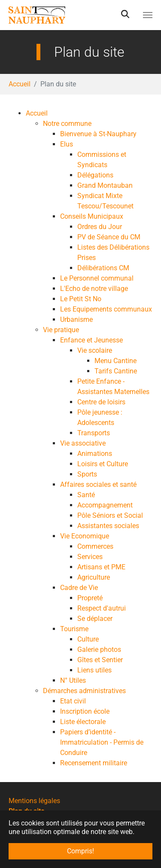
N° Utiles (73, 680)
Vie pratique (61, 330)
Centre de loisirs (101, 402)
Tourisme (74, 629)
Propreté (90, 598)
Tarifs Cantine (116, 371)
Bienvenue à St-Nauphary (98, 134)
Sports (87, 474)
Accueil (37, 113)
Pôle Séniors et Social (110, 515)
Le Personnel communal (97, 278)
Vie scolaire (95, 350)
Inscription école (85, 711)
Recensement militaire (94, 763)
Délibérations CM (103, 268)
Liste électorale (83, 722)
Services (90, 557)
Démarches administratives (84, 691)
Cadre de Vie (79, 588)
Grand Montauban (105, 185)
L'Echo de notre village (94, 289)
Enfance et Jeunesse (91, 340)
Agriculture (94, 577)
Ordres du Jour (100, 227)
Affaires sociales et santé (98, 484)
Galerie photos (99, 649)
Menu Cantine (115, 361)
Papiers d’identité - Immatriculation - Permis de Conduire (102, 742)
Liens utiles (94, 670)
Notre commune (67, 124)
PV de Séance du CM (109, 237)
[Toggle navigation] (148, 15)
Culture (88, 639)
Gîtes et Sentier (100, 660)
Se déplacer (95, 619)
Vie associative (83, 443)
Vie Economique (85, 536)
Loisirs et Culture (103, 464)
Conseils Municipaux (92, 216)
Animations (95, 454)
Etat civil (73, 701)
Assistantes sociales (108, 526)
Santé (86, 495)
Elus (67, 144)
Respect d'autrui (102, 608)
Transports (94, 433)
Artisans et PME (101, 567)
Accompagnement (105, 505)
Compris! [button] (80, 851)
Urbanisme (76, 319)
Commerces (95, 546)
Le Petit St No (81, 299)
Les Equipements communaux (106, 309)
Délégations (95, 175)
